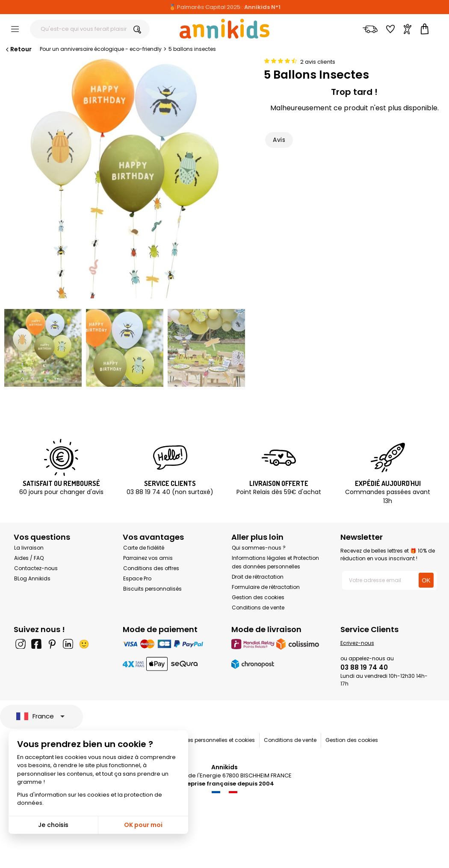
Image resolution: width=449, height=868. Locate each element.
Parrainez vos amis (148, 558)
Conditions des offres (151, 568)
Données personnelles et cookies (213, 740)
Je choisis (53, 825)
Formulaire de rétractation (266, 587)
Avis (279, 140)
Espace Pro (137, 578)
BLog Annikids (32, 578)
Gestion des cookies (258, 597)
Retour (18, 49)
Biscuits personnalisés (152, 589)
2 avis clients (318, 62)
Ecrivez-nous (357, 643)
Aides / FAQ (29, 558)
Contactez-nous (36, 568)
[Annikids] (224, 29)
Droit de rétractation (258, 577)
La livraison (29, 548)
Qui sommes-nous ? (259, 548)
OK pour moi (143, 825)
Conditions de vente (258, 608)
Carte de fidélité (144, 548)
